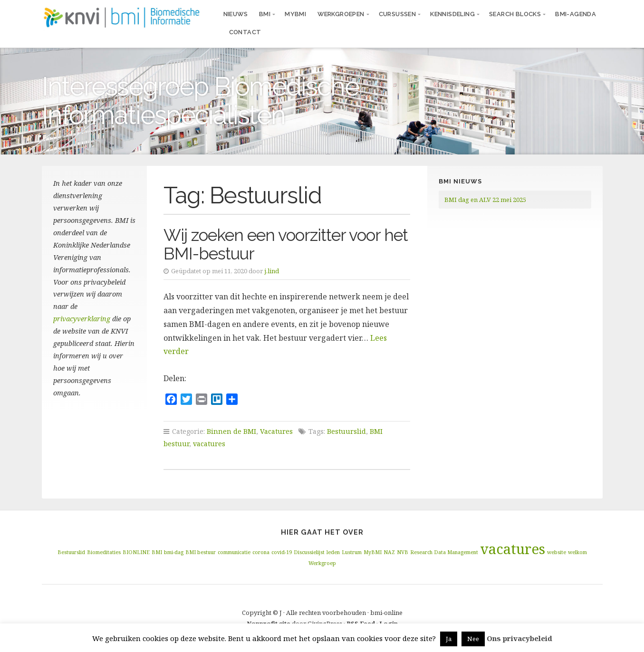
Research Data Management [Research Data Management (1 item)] (444, 552)
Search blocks (515, 14)
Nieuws (235, 14)
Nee (473, 639)
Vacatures (276, 431)
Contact (245, 32)
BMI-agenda (576, 14)
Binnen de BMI (231, 431)
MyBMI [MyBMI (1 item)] (373, 552)
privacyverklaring (82, 319)
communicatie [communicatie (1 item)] (234, 552)
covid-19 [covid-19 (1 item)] (282, 552)
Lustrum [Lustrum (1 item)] (352, 552)
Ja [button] (449, 639)
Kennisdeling (452, 14)
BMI (265, 14)
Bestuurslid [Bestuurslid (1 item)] (71, 552)
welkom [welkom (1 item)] (577, 552)
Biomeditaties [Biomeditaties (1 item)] (104, 552)
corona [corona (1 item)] (261, 552)
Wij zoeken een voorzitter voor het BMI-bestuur (286, 244)
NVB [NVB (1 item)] (403, 552)
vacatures (209, 444)
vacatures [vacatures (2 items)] (513, 549)
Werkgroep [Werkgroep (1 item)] (322, 563)
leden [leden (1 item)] (333, 552)
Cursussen (398, 14)
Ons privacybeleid (519, 638)
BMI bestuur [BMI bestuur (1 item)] (201, 552)
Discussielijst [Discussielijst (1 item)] (309, 552)
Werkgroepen (341, 14)
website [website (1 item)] (557, 552)
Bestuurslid (346, 431)
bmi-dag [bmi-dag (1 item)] (174, 552)
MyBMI (295, 14)
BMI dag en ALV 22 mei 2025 (485, 200)
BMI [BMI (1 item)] (157, 552)
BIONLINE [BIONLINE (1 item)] (136, 552)
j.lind (272, 271)
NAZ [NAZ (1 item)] (389, 552)
